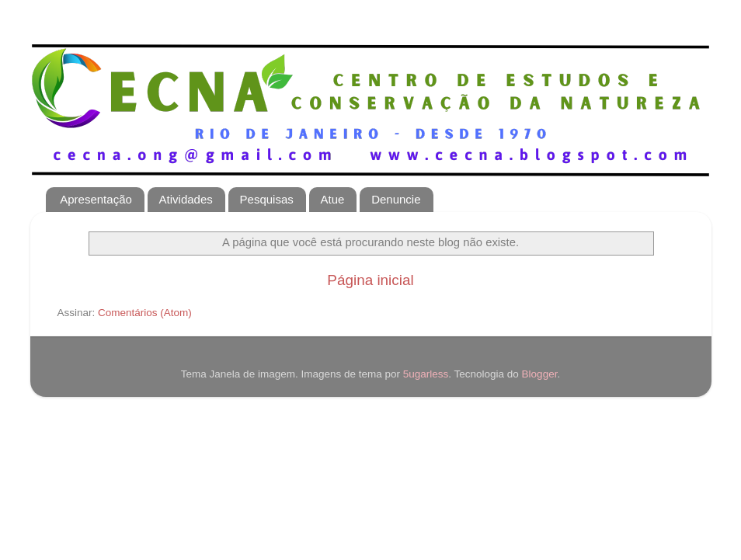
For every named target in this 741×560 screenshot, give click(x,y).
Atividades (186, 199)
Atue (333, 199)
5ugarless (426, 374)
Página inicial (370, 280)
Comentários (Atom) (145, 313)
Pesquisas (267, 199)
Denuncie (396, 199)
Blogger (540, 374)
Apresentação (96, 199)
